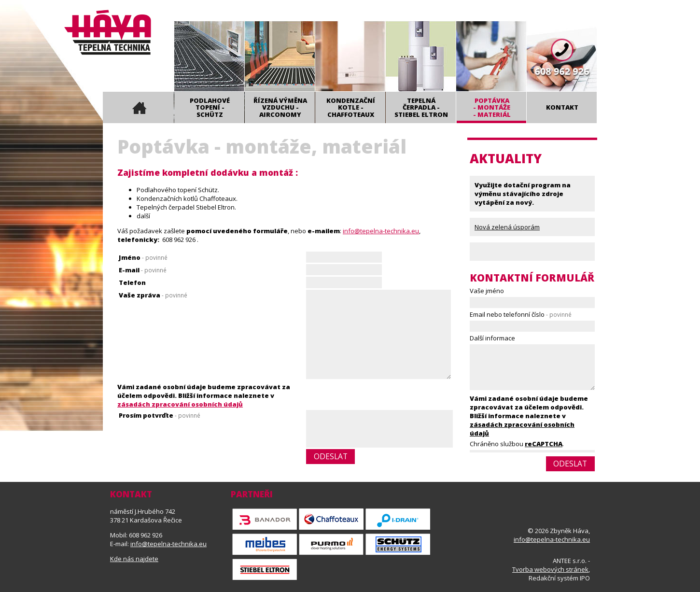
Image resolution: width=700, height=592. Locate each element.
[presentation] (379, 430)
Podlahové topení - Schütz (210, 107)
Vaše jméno (487, 291)
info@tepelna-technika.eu (381, 231)
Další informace (492, 338)
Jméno (143, 257)
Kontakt (562, 107)
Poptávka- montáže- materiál (492, 107)
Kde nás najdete (134, 559)
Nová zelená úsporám (507, 227)
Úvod (138, 107)
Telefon (132, 282)
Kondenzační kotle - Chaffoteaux (351, 107)
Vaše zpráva (153, 295)
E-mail (143, 270)
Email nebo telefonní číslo (521, 314)
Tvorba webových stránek (550, 569)
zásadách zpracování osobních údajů (180, 404)
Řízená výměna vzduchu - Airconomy (280, 107)
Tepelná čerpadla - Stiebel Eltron (421, 107)
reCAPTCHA (544, 444)
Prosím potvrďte (160, 415)
